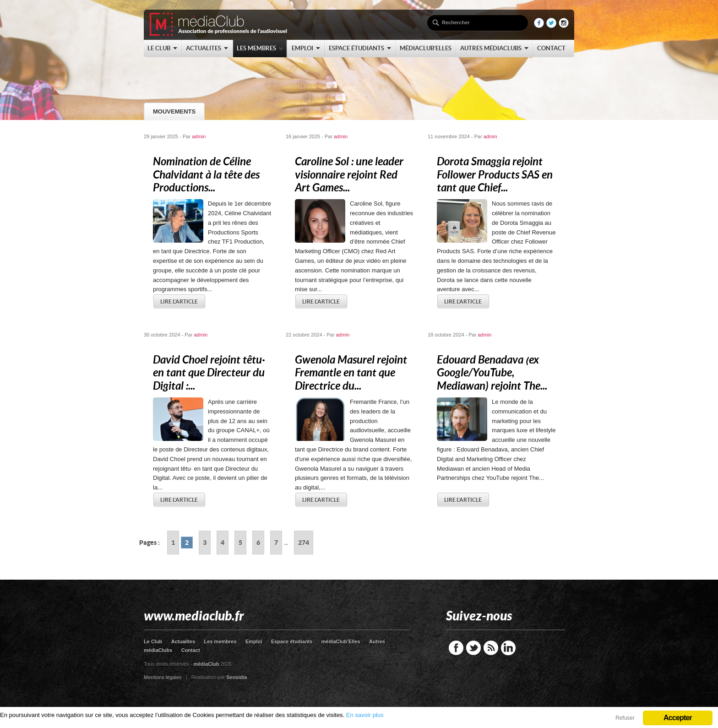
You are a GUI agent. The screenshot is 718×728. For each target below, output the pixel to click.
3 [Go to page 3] (205, 543)
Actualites (183, 641)
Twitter (473, 648)
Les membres (220, 641)
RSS (491, 648)
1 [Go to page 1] (173, 543)
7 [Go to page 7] (276, 543)
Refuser (625, 718)
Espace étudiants (292, 641)
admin (199, 136)
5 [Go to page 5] (240, 543)
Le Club (153, 641)
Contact (191, 650)
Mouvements (174, 111)
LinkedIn (508, 648)
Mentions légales (163, 677)
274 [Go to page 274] (304, 543)
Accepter (678, 718)
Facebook (456, 648)
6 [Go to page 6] (258, 543)
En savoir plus (365, 715)
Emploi (254, 641)
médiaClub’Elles (341, 641)
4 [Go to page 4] (223, 543)
